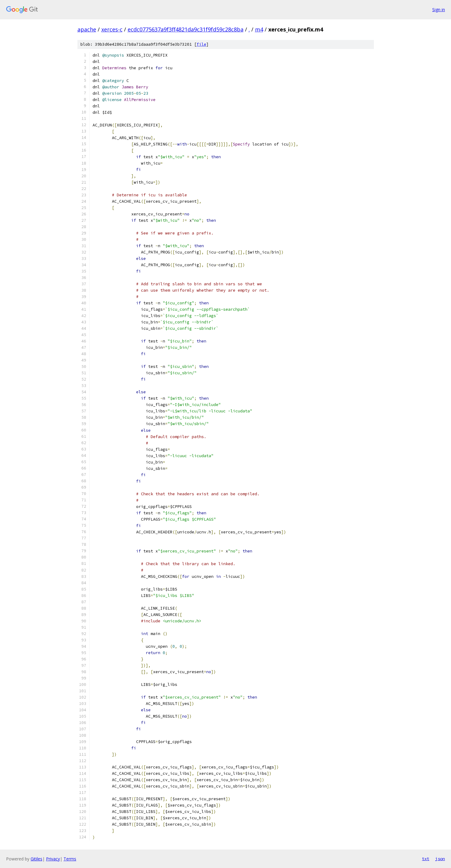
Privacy (53, 859)
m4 (259, 29)
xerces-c (112, 29)
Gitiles (36, 859)
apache (87, 29)
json (440, 859)
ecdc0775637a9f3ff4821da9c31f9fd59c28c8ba (186, 29)
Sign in (439, 10)
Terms (70, 859)
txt (426, 859)
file (201, 44)
